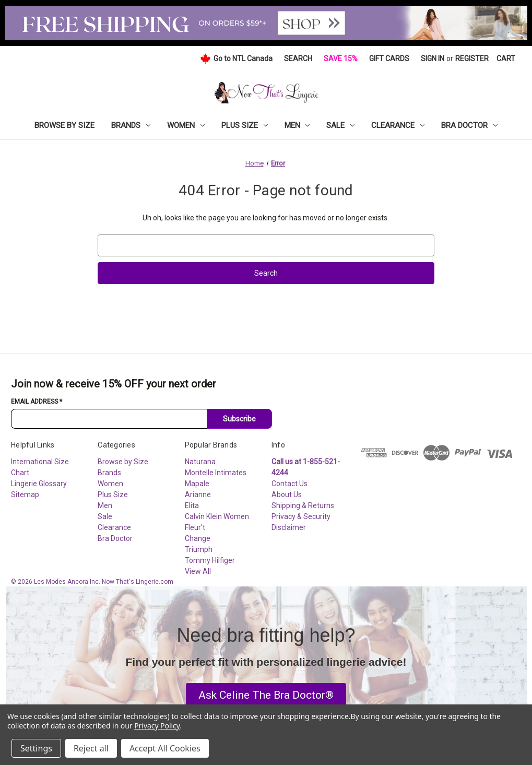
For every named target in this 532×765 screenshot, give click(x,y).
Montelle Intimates (216, 473)
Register (472, 58)
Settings (36, 748)
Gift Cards (389, 58)
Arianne (198, 495)
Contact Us (289, 484)
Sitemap (25, 495)
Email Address (37, 402)
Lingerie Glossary (39, 484)
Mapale (197, 484)
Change (198, 538)
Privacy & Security (301, 516)
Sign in (433, 58)
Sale (340, 125)
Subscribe (239, 419)
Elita (192, 505)
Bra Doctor (469, 125)
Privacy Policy (157, 726)
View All (198, 571)
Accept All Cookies (165, 748)
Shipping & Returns (303, 505)
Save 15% (341, 58)
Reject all (91, 748)
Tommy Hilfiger (210, 560)
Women (186, 125)
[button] (266, 696)
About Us (287, 495)
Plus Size (245, 125)
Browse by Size (64, 125)
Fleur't (195, 527)
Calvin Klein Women (217, 516)
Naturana (200, 462)
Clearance (398, 125)
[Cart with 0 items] (506, 59)
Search (298, 58)
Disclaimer (289, 527)
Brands (131, 125)
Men (297, 125)
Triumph (199, 549)
